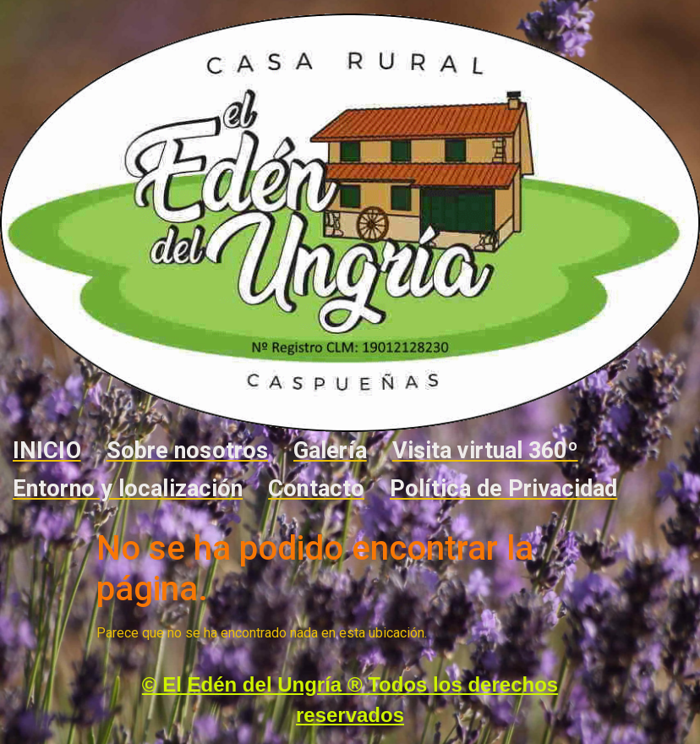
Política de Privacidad (503, 489)
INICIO (47, 451)
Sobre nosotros (187, 451)
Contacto (316, 489)
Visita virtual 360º (485, 451)
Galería (330, 451)
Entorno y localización (128, 489)
